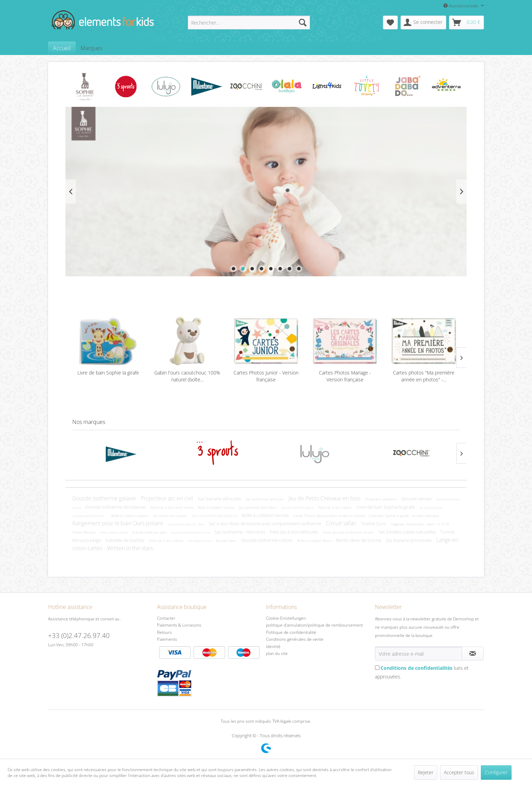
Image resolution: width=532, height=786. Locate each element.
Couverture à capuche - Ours (187, 524)
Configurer (496, 772)
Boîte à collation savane (217, 507)
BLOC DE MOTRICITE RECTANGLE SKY (215, 516)
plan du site (277, 653)
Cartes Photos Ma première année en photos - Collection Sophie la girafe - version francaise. (366, 516)
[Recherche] (303, 22)
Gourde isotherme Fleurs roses (191, 532)
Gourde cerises (417, 499)
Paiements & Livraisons (179, 625)
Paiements (210, 667)
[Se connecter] (423, 22)
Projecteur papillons (382, 499)
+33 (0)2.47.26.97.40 (79, 636)
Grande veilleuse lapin (150, 532)
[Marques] (91, 48)
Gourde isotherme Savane (298, 507)
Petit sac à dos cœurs (336, 507)
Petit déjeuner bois (200, 541)
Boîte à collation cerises (266, 515)
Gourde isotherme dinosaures (116, 507)
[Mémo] (390, 22)
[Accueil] (62, 48)
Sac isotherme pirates (171, 516)
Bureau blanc (227, 540)
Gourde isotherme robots (267, 540)
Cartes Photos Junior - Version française (266, 376)
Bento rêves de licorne (359, 540)
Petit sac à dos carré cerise (172, 507)
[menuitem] (249, 22)
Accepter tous (459, 772)
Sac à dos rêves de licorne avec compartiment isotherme (265, 524)
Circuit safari (342, 523)
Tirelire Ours (374, 524)
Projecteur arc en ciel (168, 498)
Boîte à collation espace (130, 516)
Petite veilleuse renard (114, 532)
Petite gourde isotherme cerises (349, 532)
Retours (164, 632)
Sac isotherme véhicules (265, 499)
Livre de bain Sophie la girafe (108, 373)
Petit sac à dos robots (167, 540)
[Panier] (466, 22)
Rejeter (426, 772)
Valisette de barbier (126, 540)
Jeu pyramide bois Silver (258, 507)
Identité (273, 646)
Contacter (166, 618)
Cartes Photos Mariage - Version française (345, 376)
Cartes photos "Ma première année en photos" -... (424, 376)
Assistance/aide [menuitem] (461, 6)
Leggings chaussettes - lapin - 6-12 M (420, 524)
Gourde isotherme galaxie (105, 498)
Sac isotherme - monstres (240, 532)
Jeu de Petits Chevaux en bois (325, 498)
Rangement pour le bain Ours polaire (118, 523)
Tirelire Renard (84, 532)
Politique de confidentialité (291, 632)
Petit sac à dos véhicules (295, 532)
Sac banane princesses (409, 540)
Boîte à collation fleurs (315, 540)
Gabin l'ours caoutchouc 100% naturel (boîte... (187, 376)
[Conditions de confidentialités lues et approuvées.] (377, 668)
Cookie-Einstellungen (286, 618)
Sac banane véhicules (220, 499)
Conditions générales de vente (295, 639)
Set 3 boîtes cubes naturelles (408, 532)
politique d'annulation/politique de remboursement (314, 625)
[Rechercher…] (249, 22)
